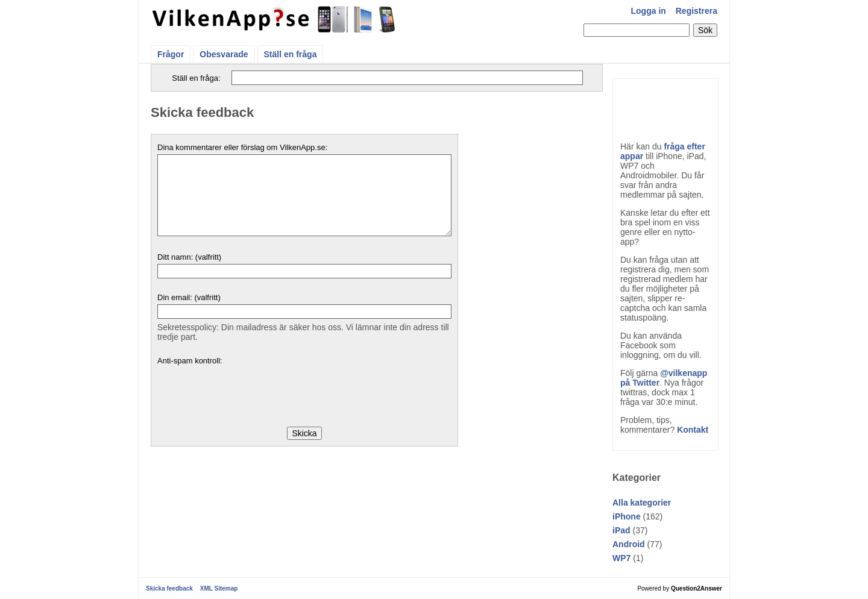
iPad (621, 530)
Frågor (171, 54)
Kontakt (693, 430)
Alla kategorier (642, 503)
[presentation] (249, 391)
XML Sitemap (219, 588)
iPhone (627, 516)
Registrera (697, 11)
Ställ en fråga (291, 54)
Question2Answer (697, 588)
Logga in (649, 11)
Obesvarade (224, 54)
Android (629, 544)
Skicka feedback (169, 588)
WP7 (621, 558)
